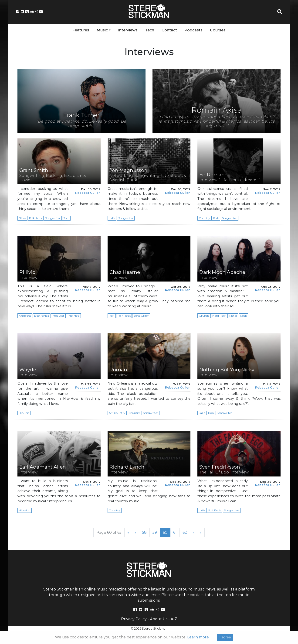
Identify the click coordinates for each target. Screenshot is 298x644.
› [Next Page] (193, 532)
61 (176, 532)
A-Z (174, 619)
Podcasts (193, 30)
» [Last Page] (201, 532)
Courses (218, 30)
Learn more (198, 637)
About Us (159, 619)
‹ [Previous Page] (136, 532)
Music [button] (102, 30)
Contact (169, 30)
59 (156, 532)
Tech (150, 30)
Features (81, 30)
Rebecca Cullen (88, 193)
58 (146, 532)
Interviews (128, 30)
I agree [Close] (225, 637)
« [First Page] (128, 532)
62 (186, 532)
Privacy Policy (134, 619)
